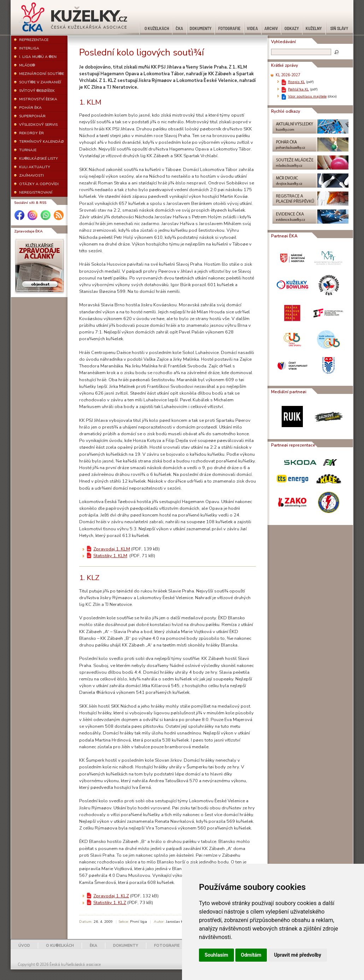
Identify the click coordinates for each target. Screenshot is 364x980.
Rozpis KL (297, 82)
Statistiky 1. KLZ (110, 903)
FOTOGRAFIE (167, 946)
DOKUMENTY (126, 946)
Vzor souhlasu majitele (307, 96)
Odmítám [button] (251, 955)
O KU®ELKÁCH (60, 946)
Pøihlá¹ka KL (298, 89)
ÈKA (93, 946)
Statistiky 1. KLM (110, 556)
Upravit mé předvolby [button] (297, 955)
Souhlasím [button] (216, 955)
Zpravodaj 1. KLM (112, 549)
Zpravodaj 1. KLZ (111, 896)
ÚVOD (24, 946)
